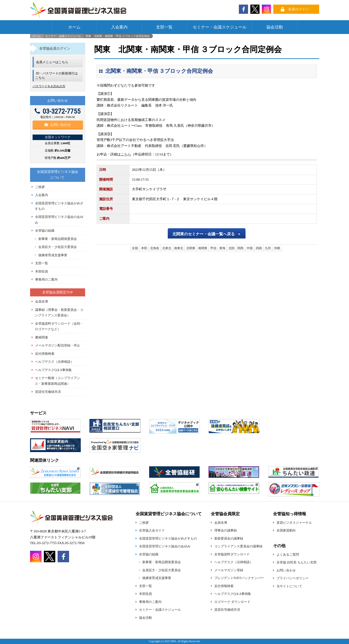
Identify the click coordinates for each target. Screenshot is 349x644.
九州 (268, 248)
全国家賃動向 (286, 530)
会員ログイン (299, 9)
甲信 (213, 248)
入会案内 (119, 27)
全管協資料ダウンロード (232, 554)
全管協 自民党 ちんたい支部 (297, 562)
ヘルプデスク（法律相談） (54, 362)
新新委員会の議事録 (229, 538)
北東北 (167, 248)
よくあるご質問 (288, 554)
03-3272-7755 (58, 111)
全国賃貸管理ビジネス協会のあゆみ (165, 546)
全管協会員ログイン (55, 48)
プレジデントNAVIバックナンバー (239, 578)
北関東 (191, 248)
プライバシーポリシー (293, 578)
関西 (240, 248)
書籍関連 (42, 337)
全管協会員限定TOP (57, 292)
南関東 (203, 248)
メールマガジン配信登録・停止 (58, 345)
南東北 (179, 248)
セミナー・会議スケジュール (220, 27)
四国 (259, 248)
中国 (250, 248)
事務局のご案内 (46, 279)
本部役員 (42, 271)
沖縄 (277, 248)
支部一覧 (164, 27)
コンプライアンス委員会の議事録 (238, 546)
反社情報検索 (45, 354)
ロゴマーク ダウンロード (232, 602)
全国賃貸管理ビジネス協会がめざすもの (168, 538)
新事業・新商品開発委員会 (58, 239)
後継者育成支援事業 (53, 255)
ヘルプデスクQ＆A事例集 (54, 370)
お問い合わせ (58, 125)
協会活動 (275, 27)
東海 (222, 248)
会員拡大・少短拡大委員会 (58, 247)
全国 (135, 248)
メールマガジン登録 (229, 570)
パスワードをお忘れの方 (49, 86)
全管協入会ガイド (152, 530)
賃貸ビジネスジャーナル (294, 523)
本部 (144, 248)
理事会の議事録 (226, 530)
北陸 (232, 248)
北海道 (155, 248)
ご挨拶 (40, 187)
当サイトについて (289, 586)
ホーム (74, 27)
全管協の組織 (45, 231)
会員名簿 (42, 301)
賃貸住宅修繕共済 (48, 392)
